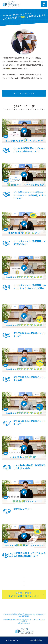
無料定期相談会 (36, 640)
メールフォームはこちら (24, 93)
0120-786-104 (12, 640)
